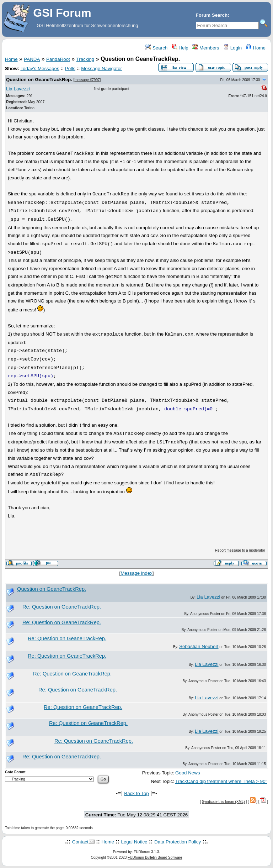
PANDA (32, 59)
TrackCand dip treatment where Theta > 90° (221, 781)
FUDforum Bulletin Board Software (155, 858)
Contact (80, 842)
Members (206, 48)
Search (156, 48)
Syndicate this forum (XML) (223, 802)
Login (232, 48)
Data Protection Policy (178, 842)
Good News (188, 773)
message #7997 (87, 80)
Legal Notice (134, 842)
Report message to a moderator (240, 550)
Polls (70, 69)
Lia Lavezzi (18, 89)
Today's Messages (40, 69)
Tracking (85, 59)
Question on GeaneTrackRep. (39, 80)
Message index (136, 573)
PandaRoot (58, 59)
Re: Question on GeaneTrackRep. (62, 607)
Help (180, 48)
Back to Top (136, 793)
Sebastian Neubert (199, 646)
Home (256, 48)
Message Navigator (101, 69)
